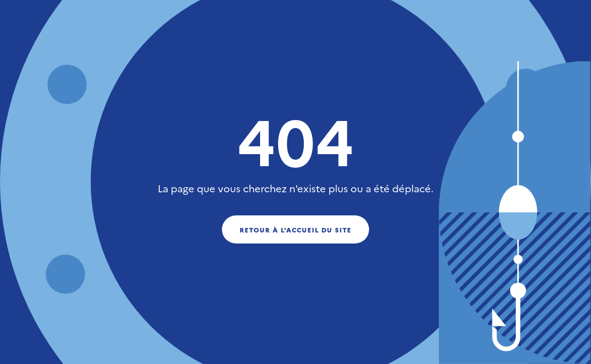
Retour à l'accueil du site (295, 229)
